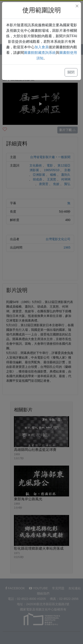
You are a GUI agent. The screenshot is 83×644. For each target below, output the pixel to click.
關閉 (71, 72)
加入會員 (42, 47)
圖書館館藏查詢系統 (40, 53)
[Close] (77, 6)
